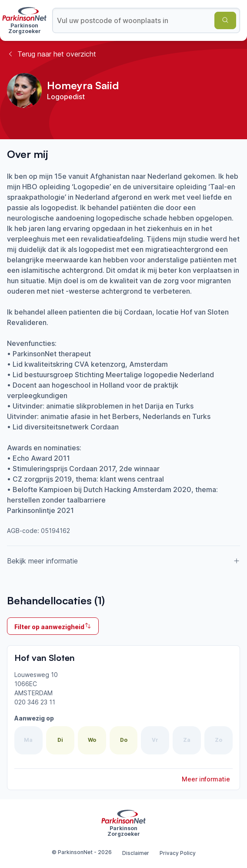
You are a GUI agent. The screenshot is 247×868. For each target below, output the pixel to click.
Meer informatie (206, 779)
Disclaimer (136, 853)
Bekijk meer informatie (123, 561)
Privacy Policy (178, 853)
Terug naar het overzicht (52, 54)
